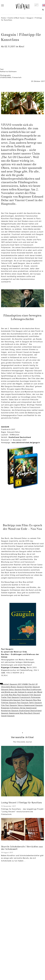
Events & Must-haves (16, 18)
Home (3, 18)
